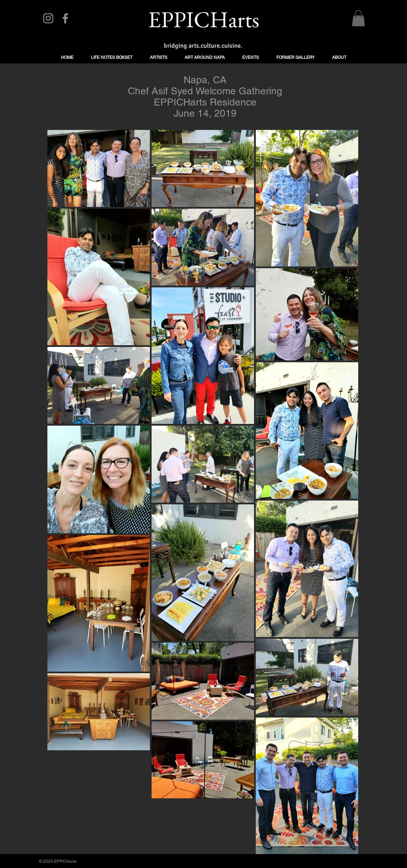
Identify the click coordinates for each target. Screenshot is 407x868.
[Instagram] (48, 18)
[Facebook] (65, 18)
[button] (358, 18)
